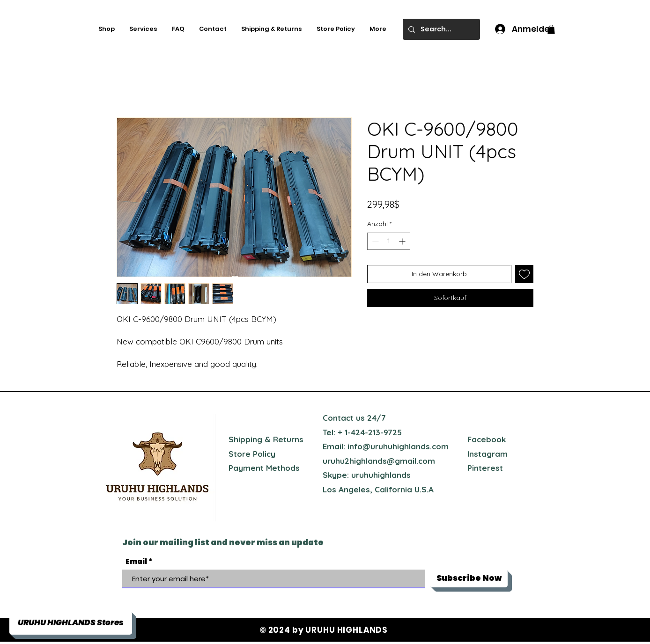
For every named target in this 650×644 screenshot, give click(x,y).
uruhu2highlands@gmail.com (379, 461)
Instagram (487, 454)
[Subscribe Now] (469, 578)
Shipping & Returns (266, 439)
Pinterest (485, 468)
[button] (551, 29)
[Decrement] (374, 241)
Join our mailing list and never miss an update (223, 542)
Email (136, 561)
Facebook (487, 439)
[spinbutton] (389, 241)
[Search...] (440, 29)
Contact (338, 418)
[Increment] (403, 241)
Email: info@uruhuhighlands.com (386, 446)
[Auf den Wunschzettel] (524, 274)
